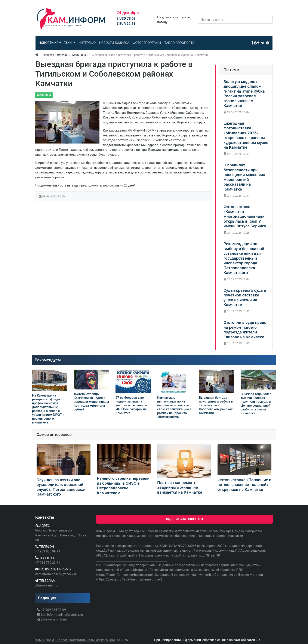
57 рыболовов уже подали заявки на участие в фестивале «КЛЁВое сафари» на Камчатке (131, 405)
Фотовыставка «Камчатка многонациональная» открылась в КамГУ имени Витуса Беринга (245, 216)
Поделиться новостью (185, 519)
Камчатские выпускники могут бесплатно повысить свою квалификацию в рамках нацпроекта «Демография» (174, 407)
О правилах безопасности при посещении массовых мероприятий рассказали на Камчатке (244, 177)
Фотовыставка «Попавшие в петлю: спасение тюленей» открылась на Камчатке (244, 485)
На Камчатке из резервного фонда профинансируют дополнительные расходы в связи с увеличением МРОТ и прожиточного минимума (48, 409)
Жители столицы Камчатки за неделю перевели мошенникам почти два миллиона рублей (91, 402)
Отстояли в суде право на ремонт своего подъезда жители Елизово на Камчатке (245, 330)
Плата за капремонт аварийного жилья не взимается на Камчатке (180, 488)
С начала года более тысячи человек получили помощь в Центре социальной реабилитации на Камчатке (256, 404)
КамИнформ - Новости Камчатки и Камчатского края (75, 640)
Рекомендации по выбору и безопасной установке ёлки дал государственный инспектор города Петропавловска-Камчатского (244, 258)
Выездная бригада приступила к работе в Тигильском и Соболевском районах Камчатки (216, 405)
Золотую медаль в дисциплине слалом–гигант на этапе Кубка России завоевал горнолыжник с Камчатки (244, 94)
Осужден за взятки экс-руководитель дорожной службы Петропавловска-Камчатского (61, 487)
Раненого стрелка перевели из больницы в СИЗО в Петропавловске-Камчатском (123, 486)
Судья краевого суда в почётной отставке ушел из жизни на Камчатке (245, 298)
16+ (255, 43)
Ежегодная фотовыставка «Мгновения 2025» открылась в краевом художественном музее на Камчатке (246, 135)
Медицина (44, 95)
